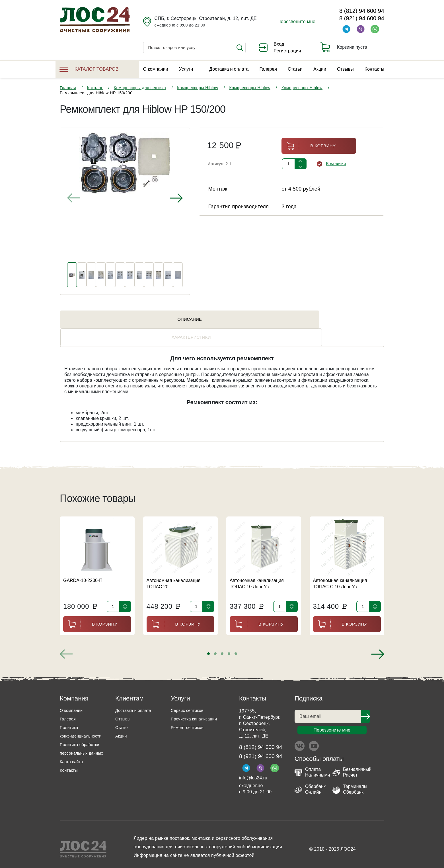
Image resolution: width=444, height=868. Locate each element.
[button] (208, 642)
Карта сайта (73, 759)
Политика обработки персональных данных (82, 742)
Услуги (186, 69)
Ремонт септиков (189, 716)
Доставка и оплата (229, 69)
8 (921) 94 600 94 (362, 18)
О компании (156, 69)
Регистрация (287, 51)
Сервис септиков (189, 699)
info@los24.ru (253, 769)
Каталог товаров (89, 69)
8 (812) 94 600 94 (362, 11)
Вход (279, 44)
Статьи (295, 69)
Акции (320, 69)
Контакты (374, 69)
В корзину (309, 146)
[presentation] (74, 198)
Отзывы (345, 69)
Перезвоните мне (296, 22)
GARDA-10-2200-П (83, 569)
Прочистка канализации (197, 707)
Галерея (268, 69)
